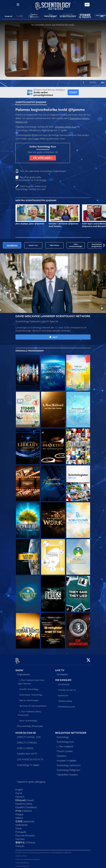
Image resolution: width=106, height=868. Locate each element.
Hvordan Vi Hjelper (66, 759)
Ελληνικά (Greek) (25, 799)
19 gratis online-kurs (66, 127)
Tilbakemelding (65, 699)
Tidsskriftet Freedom (67, 773)
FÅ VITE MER (43, 158)
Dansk (19, 792)
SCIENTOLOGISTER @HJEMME (31, 102)
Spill (53, 337)
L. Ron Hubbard (65, 745)
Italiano (19, 816)
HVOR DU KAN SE (26, 731)
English (19, 788)
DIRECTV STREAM (27, 741)
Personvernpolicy (22, 861)
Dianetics (62, 754)
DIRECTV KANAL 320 (29, 735)
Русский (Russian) (25, 834)
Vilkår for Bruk (21, 854)
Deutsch (20, 795)
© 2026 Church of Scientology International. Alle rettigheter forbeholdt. (44, 851)
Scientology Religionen (68, 768)
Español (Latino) (24, 802)
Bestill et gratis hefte (31, 179)
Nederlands (21, 823)
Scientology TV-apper (28, 763)
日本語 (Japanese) (25, 820)
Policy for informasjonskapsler (28, 858)
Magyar (19, 813)
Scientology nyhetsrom (69, 764)
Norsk (19, 827)
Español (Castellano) (26, 806)
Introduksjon (64, 683)
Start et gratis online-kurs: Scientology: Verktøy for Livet (31, 188)
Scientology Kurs (65, 740)
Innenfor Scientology (29, 688)
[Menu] (18, 5)
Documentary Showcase (30, 724)
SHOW (19, 668)
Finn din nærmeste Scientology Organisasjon (43, 171)
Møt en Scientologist (29, 699)
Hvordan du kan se (67, 688)
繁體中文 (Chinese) (25, 841)
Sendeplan (62, 673)
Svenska (20, 837)
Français (20, 844)
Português (21, 830)
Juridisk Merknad (22, 864)
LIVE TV (60, 668)
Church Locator (65, 750)
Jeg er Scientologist (28, 719)
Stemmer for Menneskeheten (33, 704)
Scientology (63, 735)
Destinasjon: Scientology (31, 693)
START (73, 92)
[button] (104, 245)
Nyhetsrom (63, 694)
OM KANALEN (63, 678)
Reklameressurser (67, 705)
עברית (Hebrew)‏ (24, 809)
